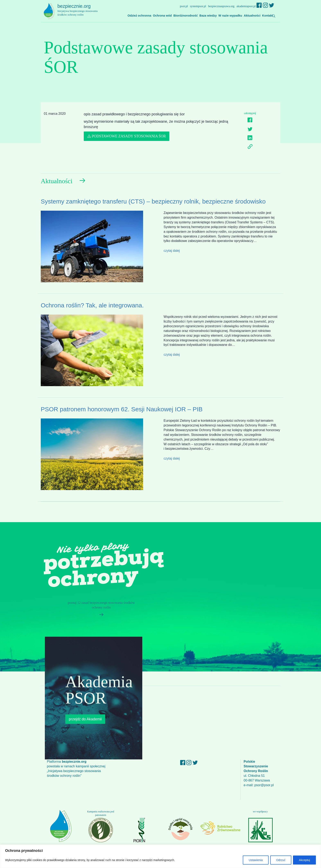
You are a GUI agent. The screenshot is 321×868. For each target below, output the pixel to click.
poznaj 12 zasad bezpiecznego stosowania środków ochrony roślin (99, 610)
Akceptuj (304, 860)
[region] (160, 856)
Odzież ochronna (139, 16)
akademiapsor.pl (246, 6)
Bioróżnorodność (186, 16)
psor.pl (184, 6)
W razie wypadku (230, 16)
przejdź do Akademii (85, 719)
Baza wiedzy (208, 16)
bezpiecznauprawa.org (221, 6)
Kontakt (268, 16)
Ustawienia (256, 860)
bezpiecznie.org (80, 10)
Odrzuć (281, 860)
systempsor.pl (198, 6)
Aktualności (252, 16)
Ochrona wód (162, 16)
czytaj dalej (172, 251)
